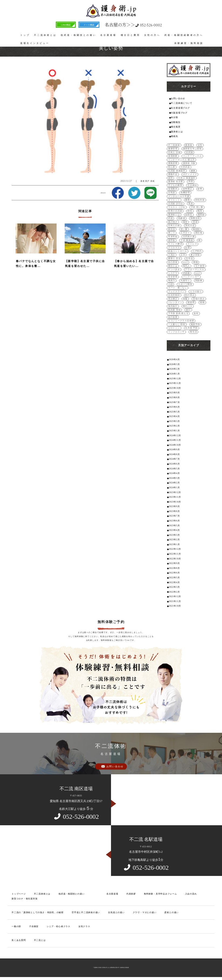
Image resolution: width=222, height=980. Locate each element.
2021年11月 (175, 601)
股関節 (201, 215)
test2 (198, 273)
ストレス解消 (175, 244)
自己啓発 (173, 262)
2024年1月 (174, 488)
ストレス (192, 244)
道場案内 (173, 189)
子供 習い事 (197, 207)
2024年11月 (175, 440)
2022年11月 (175, 554)
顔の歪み (190, 295)
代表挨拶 (131, 894)
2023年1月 (174, 544)
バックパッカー (191, 277)
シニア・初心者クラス (58, 926)
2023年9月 (174, 506)
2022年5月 (174, 578)
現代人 (186, 266)
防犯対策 (200, 200)
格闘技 (196, 229)
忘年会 (189, 258)
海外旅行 (173, 306)
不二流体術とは (45, 35)
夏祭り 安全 (174, 258)
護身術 (189, 145)
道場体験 (173, 156)
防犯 (190, 211)
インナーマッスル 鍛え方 (181, 160)
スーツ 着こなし (178, 288)
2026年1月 (174, 374)
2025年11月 (175, 383)
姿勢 (200, 189)
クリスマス (174, 248)
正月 (183, 255)
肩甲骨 (172, 240)
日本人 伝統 (174, 152)
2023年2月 (174, 540)
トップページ (19, 894)
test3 (185, 262)
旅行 (188, 310)
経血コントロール (178, 251)
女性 (200, 145)
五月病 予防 (191, 328)
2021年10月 (175, 606)
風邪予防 (195, 324)
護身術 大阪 (189, 163)
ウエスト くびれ (177, 207)
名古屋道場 (108, 35)
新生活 (172, 229)
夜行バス (188, 306)
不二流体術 (174, 145)
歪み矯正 (173, 299)
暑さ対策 (195, 255)
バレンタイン (175, 302)
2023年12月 (175, 492)
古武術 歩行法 (176, 204)
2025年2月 (174, 426)
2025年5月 (174, 412)
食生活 (193, 332)
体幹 (171, 178)
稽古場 (199, 233)
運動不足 (173, 174)
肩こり (172, 233)
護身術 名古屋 (176, 182)
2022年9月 (174, 563)
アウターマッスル (195, 269)
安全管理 (173, 277)
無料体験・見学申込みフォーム (160, 894)
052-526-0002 (133, 25)
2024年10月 (175, 445)
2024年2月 (174, 483)
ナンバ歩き (174, 269)
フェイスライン (176, 292)
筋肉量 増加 (174, 310)
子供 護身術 (187, 240)
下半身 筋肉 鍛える (178, 313)
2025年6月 (174, 407)
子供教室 (34, 926)
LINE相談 (66, 25)
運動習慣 (173, 163)
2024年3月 (174, 478)
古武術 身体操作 (177, 171)
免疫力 (172, 281)
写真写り (185, 281)
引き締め (192, 185)
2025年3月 (174, 421)
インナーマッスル (192, 156)
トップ (25, 35)
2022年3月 (174, 587)
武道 (171, 218)
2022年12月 (175, 549)
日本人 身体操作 (187, 178)
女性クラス (84, 926)
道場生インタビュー (35, 43)
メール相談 (89, 25)
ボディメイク (190, 174)
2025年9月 (174, 393)
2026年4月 (174, 360)
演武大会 (190, 226)
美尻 (191, 204)
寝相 (202, 302)
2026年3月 (174, 364)
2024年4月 (174, 473)
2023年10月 (175, 502)
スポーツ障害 (185, 284)
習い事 (184, 229)
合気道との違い (116, 912)
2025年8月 (174, 398)
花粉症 (189, 215)
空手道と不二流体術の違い (86, 912)
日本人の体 (174, 226)
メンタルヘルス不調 (179, 196)
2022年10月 (175, 559)
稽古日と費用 (130, 35)
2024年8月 (174, 454)
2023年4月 (174, 530)
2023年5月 (174, 526)
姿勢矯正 (188, 189)
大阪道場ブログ (179, 113)
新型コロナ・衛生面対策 (25, 899)
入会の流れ (191, 894)
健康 (193, 171)
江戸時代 (197, 251)
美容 (195, 222)
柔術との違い (171, 912)
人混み (172, 255)
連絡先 (174, 136)
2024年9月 (174, 450)
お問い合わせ (178, 99)
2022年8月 (174, 568)
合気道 (172, 193)
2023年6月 (174, 521)
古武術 (189, 152)
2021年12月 (175, 596)
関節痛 (199, 281)
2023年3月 (174, 535)
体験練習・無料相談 (189, 43)
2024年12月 (175, 436)
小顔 (171, 284)
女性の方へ (152, 35)
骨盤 (185, 299)
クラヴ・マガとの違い (145, 912)
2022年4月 (174, 582)
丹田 (191, 182)
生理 (188, 248)
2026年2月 (174, 369)
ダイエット (174, 200)
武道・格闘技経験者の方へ (184, 35)
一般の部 (16, 926)
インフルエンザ (176, 332)
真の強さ (173, 222)
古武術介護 (189, 237)
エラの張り (196, 292)
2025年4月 (174, 416)
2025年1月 (174, 431)
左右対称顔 (174, 295)
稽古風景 (176, 127)
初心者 (172, 167)
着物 (196, 262)
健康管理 (173, 149)
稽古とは (173, 266)
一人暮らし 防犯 (177, 324)
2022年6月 (174, 573)
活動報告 (176, 122)
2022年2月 (174, 592)
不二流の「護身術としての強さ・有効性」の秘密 (38, 912)
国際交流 (195, 218)
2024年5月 (174, 469)
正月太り (185, 233)
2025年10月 (175, 388)
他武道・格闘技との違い (78, 35)
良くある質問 (19, 940)
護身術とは (177, 132)
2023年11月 (175, 497)
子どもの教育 (175, 185)
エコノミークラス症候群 (181, 321)
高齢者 (182, 218)
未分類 (174, 117)
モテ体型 (200, 266)
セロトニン (174, 328)
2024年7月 (174, 459)
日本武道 (185, 167)
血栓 (196, 313)
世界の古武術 (175, 211)
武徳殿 (186, 273)
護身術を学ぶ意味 (192, 149)
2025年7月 (174, 402)
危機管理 (185, 193)
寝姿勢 (191, 302)
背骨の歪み (199, 299)
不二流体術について (181, 103)
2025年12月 (175, 379)
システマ (173, 273)
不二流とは (40, 940)
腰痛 (188, 200)
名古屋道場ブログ (180, 108)
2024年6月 (174, 464)
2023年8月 (174, 511)
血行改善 (173, 317)
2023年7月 (174, 516)
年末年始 (173, 237)
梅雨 (200, 211)
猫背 (185, 222)
